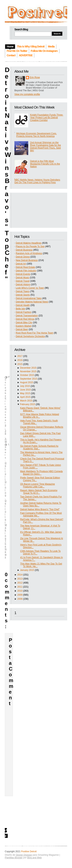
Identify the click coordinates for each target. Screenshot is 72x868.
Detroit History (23, 284)
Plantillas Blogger (14, 858)
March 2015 (26, 401)
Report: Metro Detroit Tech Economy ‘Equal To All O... (39, 492)
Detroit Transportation (27, 316)
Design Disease (24, 855)
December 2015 (28, 368)
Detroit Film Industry (26, 271)
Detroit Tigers (23, 291)
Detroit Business (24, 250)
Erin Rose (35, 77)
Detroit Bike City (24, 322)
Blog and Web (34, 858)
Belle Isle (20, 309)
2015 (20, 364)
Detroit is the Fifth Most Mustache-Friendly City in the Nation (45, 164)
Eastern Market (24, 326)
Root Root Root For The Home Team (35, 333)
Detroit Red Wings (25, 319)
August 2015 (27, 382)
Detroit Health (23, 305)
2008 (20, 599)
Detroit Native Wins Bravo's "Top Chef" (40, 509)
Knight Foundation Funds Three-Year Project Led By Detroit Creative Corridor (47, 118)
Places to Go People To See (30, 246)
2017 (20, 356)
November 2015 (28, 371)
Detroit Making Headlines (29, 243)
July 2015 (25, 386)
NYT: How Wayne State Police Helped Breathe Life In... (40, 416)
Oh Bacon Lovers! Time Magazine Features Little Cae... (38, 485)
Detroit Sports (23, 295)
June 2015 (26, 390)
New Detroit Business (27, 260)
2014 (20, 575)
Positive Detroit (29, 851)
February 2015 (28, 404)
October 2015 (27, 375)
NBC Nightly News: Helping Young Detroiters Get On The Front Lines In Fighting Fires (37, 181)
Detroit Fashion (24, 312)
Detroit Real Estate (25, 267)
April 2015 (25, 397)
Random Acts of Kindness (29, 253)
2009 (20, 595)
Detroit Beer (22, 329)
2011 (20, 587)
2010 (20, 591)
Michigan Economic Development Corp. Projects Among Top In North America (37, 135)
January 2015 (27, 570)
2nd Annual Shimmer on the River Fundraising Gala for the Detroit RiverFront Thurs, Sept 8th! (46, 147)
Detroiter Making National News (32, 302)
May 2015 (25, 393)
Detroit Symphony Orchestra (30, 336)
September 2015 (29, 379)
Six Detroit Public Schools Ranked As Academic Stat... (39, 447)
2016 (20, 360)
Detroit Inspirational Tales (29, 298)
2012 (20, 583)
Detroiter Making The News (6, 529)
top (6, 833)
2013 (20, 579)
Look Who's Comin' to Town (30, 288)
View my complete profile (27, 94)
